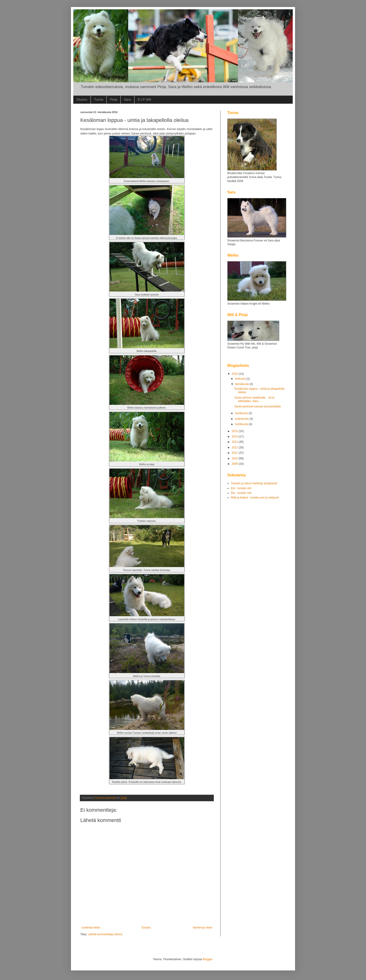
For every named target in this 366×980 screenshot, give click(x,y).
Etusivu (82, 100)
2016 (235, 374)
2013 (235, 442)
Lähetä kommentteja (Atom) (105, 934)
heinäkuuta (242, 384)
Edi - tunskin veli (241, 488)
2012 (235, 447)
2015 (235, 431)
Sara (127, 100)
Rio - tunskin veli (241, 493)
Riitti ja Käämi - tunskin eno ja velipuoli (255, 498)
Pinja (114, 100)
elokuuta (241, 379)
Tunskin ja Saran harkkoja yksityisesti (254, 483)
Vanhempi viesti (202, 928)
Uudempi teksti (91, 928)
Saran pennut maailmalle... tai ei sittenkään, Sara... (254, 399)
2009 (235, 464)
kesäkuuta (242, 413)
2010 (235, 458)
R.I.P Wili (144, 100)
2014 (235, 437)
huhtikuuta (242, 424)
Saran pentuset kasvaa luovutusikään (258, 406)
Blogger (208, 959)
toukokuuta (242, 419)
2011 (235, 453)
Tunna (99, 100)
